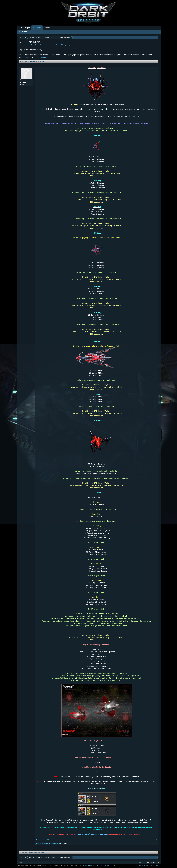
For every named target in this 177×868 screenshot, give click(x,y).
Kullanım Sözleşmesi (144, 865)
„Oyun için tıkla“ (42, 57)
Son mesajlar (23, 32)
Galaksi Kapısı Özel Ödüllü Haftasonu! (93, 834)
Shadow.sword (56, 843)
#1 (156, 840)
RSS (159, 863)
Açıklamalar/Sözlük (29, 45)
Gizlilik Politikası (155, 865)
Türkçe (20, 863)
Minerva (47, 45)
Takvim (47, 28)
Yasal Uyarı (141, 863)
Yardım (147, 863)
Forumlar (37, 28)
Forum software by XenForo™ (66, 865)
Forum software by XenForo (33, 865)
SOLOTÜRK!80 (40, 843)
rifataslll (47, 843)
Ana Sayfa (26, 28)
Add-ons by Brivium (100, 865)
